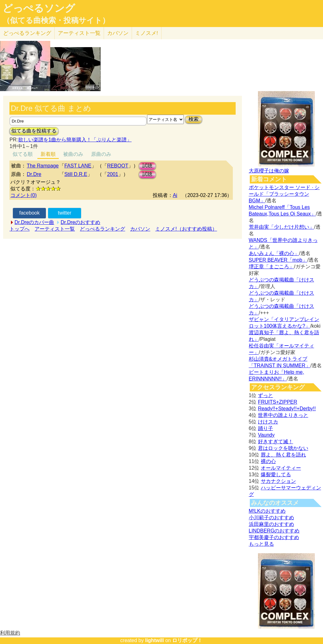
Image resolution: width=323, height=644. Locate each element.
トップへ (19, 229)
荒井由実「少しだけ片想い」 (282, 227)
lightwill (155, 640)
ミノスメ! (147, 33)
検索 (194, 119)
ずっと (266, 395)
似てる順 (23, 154)
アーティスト (79, 33)
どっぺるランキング (102, 229)
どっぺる (27, 33)
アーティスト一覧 (55, 229)
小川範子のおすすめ (271, 518)
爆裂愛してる (276, 475)
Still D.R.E (76, 174)
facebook (29, 213)
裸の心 (268, 461)
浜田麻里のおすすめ (271, 524)
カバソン (118, 33)
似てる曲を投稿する (34, 131)
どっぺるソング (39, 8)
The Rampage (43, 166)
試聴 (147, 166)
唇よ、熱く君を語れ (283, 455)
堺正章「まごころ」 (271, 267)
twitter (65, 213)
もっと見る (261, 544)
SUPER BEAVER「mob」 (278, 260)
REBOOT (118, 166)
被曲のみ (73, 154)
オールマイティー (281, 468)
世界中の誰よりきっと (283, 415)
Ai (175, 195)
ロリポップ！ (187, 640)
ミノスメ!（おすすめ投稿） (186, 229)
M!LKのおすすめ (267, 511)
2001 (113, 174)
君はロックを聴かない (283, 448)
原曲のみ (101, 154)
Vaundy (266, 435)
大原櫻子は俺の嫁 (269, 171)
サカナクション (278, 481)
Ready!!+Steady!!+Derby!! (287, 409)
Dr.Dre (34, 174)
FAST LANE (78, 166)
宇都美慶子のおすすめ (274, 537)
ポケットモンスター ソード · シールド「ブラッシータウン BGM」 (284, 194)
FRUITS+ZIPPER (278, 402)
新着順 (48, 154)
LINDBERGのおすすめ (274, 531)
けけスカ (268, 422)
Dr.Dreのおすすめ (80, 222)
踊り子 (266, 428)
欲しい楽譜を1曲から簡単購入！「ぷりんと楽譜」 (75, 140)
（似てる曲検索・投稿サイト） (56, 20)
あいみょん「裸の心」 (274, 253)
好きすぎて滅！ (276, 442)
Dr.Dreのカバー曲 (34, 222)
